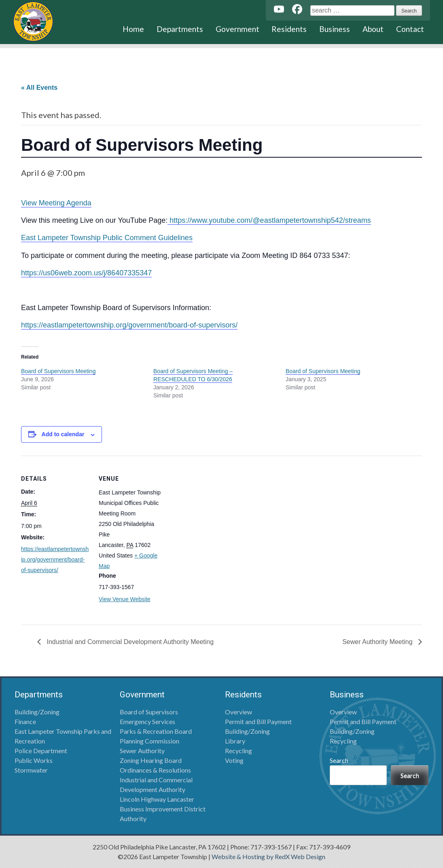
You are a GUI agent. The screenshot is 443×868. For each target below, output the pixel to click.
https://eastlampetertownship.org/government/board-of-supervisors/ (129, 325)
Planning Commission (149, 741)
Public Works (34, 760)
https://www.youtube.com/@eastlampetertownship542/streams (269, 220)
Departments (180, 29)
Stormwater (31, 770)
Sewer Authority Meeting (378, 642)
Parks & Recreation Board (156, 731)
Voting (234, 760)
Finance (25, 721)
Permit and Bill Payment (258, 721)
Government (237, 29)
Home (133, 29)
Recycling (238, 751)
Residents (289, 29)
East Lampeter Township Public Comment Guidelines (107, 238)
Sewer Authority (142, 751)
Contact (410, 29)
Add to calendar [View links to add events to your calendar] (63, 434)
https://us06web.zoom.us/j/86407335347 (86, 273)
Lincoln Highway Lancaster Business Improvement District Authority (163, 809)
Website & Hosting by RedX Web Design (268, 856)
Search (339, 760)
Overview (238, 712)
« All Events (39, 88)
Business (335, 29)
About (373, 29)
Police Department (41, 751)
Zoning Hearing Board (151, 760)
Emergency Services (147, 721)
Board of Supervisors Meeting (58, 371)
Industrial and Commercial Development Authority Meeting (129, 642)
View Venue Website (125, 599)
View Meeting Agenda (56, 203)
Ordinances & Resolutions (155, 770)
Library (235, 741)
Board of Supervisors (149, 712)
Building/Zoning (37, 712)
